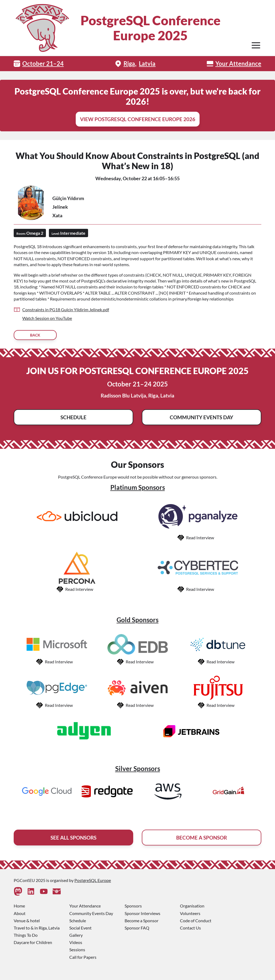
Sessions (77, 950)
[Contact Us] (57, 891)
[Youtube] (44, 891)
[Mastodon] (18, 891)
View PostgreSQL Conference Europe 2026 (138, 119)
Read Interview (200, 538)
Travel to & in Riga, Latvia (37, 928)
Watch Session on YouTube (47, 318)
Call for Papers (83, 957)
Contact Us (190, 928)
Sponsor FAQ (137, 928)
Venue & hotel (27, 921)
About (20, 913)
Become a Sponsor (142, 921)
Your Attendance (238, 64)
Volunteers (190, 913)
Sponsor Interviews (142, 913)
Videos (76, 942)
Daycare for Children (33, 942)
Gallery (76, 935)
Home (19, 906)
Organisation (192, 906)
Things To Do (26, 935)
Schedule (73, 417)
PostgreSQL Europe (93, 880)
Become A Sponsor (202, 838)
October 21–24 (43, 64)
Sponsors (133, 906)
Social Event (80, 928)
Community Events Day (201, 417)
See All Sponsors (73, 838)
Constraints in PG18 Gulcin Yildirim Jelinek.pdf (66, 310)
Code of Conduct (196, 921)
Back (35, 335)
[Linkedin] (31, 891)
